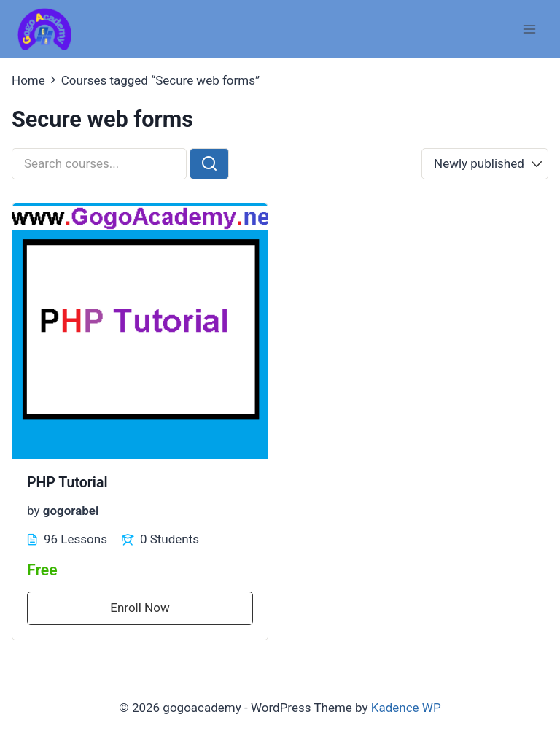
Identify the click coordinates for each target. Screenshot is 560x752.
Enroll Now (140, 608)
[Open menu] (529, 29)
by (34, 511)
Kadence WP (406, 708)
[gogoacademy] (44, 30)
